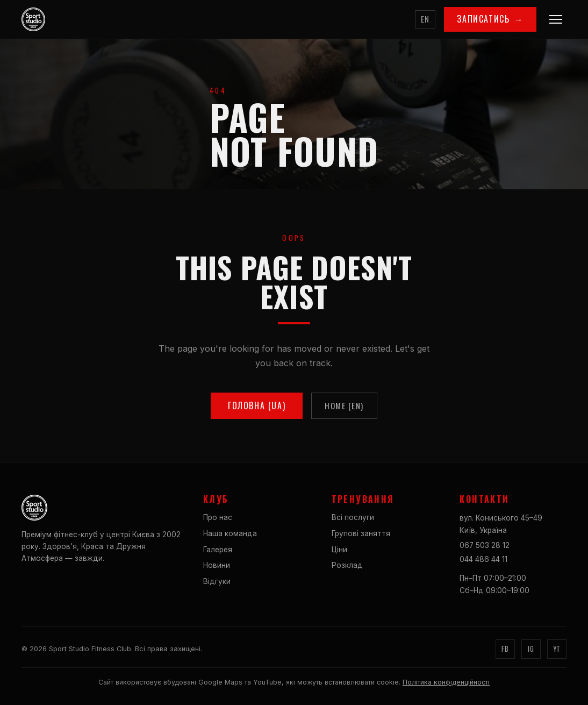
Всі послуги (353, 517)
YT (557, 649)
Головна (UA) (257, 408)
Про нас (218, 517)
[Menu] (556, 19)
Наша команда (230, 533)
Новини (217, 565)
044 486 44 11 (483, 559)
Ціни (339, 550)
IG (531, 649)
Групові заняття (361, 533)
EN (425, 19)
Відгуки (217, 581)
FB (505, 649)
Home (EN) (344, 408)
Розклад (347, 565)
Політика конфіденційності (446, 682)
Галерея (218, 550)
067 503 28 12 (485, 545)
